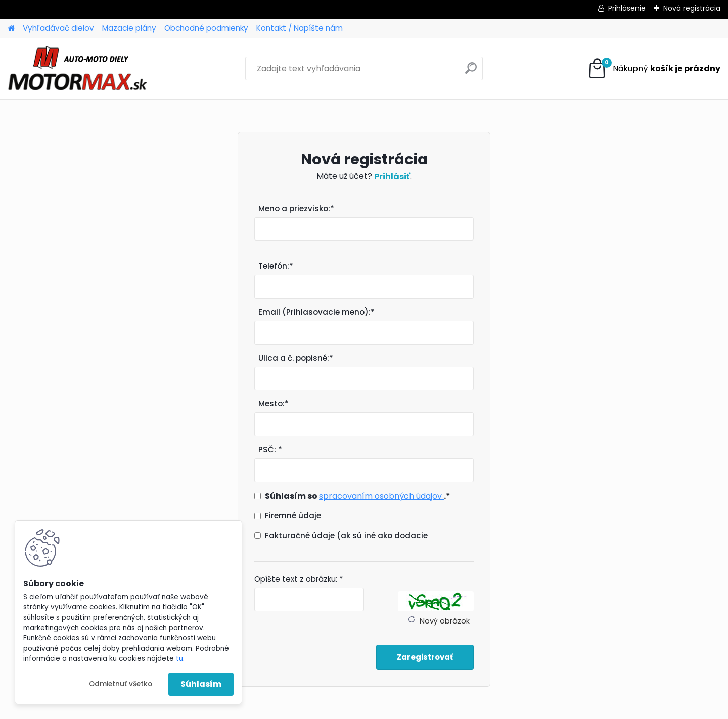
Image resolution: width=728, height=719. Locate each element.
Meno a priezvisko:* (296, 208)
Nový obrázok (445, 621)
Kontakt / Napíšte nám (300, 28)
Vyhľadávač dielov (58, 28)
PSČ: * (270, 449)
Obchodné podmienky (206, 28)
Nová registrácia (692, 8)
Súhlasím (201, 684)
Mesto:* (274, 403)
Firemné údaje (293, 516)
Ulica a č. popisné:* (296, 358)
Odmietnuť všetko (121, 684)
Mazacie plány (129, 28)
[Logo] (77, 69)
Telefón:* (276, 266)
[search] (471, 72)
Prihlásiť (392, 177)
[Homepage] (11, 29)
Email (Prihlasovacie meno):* (316, 312)
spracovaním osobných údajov (381, 496)
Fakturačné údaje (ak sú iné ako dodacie (346, 535)
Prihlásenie (627, 8)
